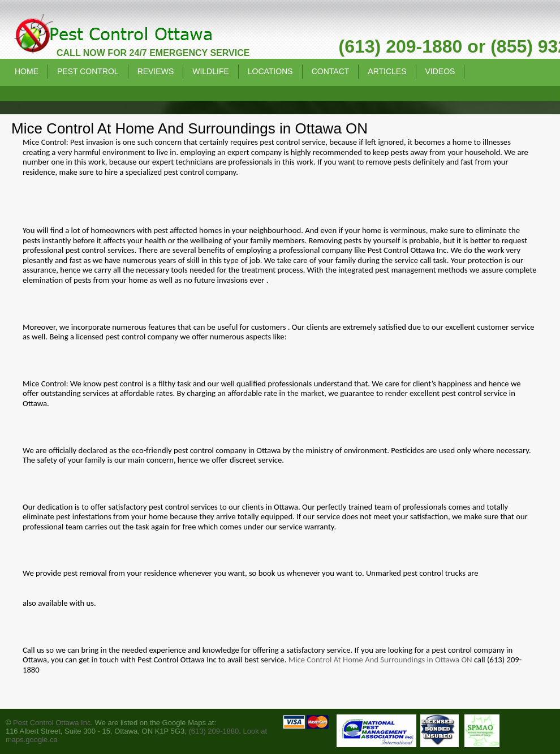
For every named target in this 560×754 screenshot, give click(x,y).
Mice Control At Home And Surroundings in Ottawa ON (380, 660)
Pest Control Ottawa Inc (52, 723)
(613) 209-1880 (214, 731)
